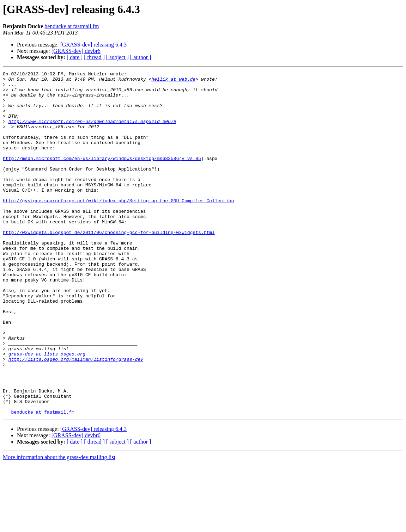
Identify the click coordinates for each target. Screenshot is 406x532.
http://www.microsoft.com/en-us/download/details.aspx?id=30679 (92, 132)
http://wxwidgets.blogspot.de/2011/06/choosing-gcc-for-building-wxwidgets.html (109, 265)
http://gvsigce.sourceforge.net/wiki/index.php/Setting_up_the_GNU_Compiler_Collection (118, 227)
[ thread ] (94, 57)
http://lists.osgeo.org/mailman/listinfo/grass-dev (76, 417)
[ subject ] (117, 57)
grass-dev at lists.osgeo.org (47, 411)
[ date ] (75, 57)
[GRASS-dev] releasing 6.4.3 (93, 45)
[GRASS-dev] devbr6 (76, 51)
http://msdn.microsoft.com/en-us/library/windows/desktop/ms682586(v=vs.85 (102, 176)
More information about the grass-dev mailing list (59, 526)
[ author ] (141, 57)
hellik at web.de (173, 81)
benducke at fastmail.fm (72, 26)
